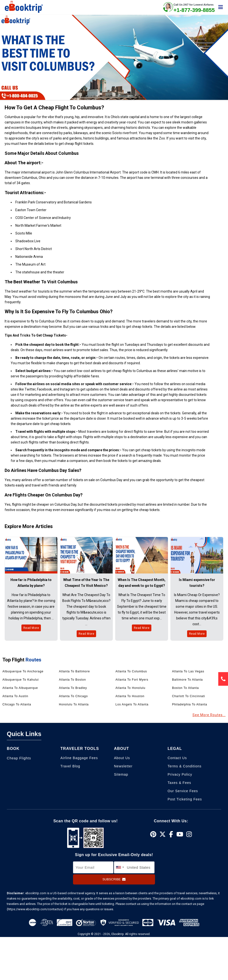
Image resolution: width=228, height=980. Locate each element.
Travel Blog (70, 766)
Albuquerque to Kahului (21, 680)
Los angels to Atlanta (132, 704)
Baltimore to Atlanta (187, 680)
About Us (122, 758)
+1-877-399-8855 (194, 10)
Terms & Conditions (185, 766)
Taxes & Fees (179, 783)
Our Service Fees (183, 791)
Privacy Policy (180, 774)
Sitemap (121, 774)
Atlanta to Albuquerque (20, 688)
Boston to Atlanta (185, 688)
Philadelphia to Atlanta (190, 704)
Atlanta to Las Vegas (188, 671)
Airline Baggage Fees (79, 758)
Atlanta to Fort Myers (132, 680)
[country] (134, 867)
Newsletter (123, 766)
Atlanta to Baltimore (74, 671)
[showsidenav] (221, 7)
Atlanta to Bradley (73, 688)
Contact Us (177, 758)
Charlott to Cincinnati (189, 696)
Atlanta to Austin (15, 696)
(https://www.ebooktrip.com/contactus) (35, 909)
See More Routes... (209, 715)
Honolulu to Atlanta (74, 704)
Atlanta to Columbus (131, 671)
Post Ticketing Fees (185, 799)
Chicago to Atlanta (17, 704)
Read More (31, 628)
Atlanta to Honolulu (131, 688)
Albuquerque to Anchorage (23, 671)
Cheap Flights (19, 758)
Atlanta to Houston (130, 696)
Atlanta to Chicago (73, 696)
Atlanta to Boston (72, 680)
